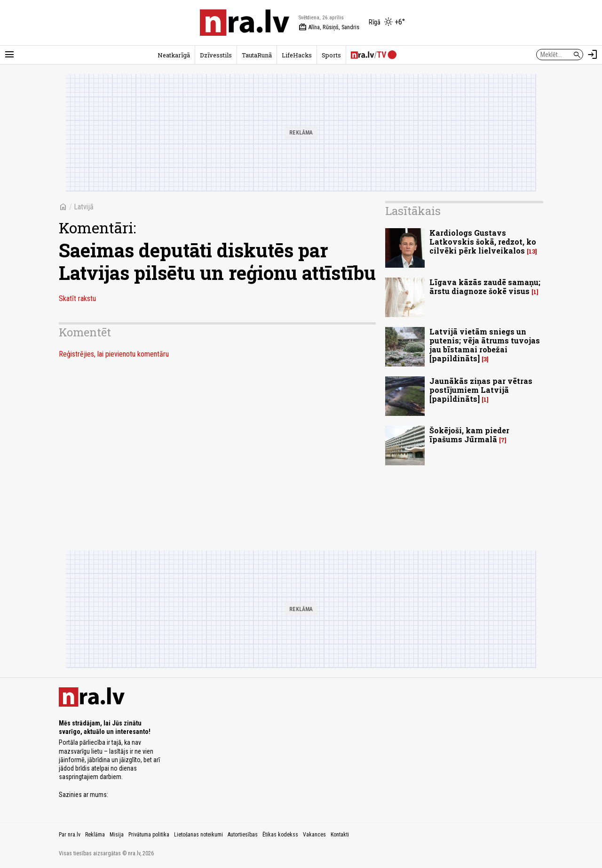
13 (532, 251)
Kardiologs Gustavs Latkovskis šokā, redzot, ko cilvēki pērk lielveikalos (483, 242)
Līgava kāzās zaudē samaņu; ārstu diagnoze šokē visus (485, 287)
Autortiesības (243, 835)
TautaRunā (257, 55)
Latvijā (84, 207)
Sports (331, 55)
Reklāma (95, 835)
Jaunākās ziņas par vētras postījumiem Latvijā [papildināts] (481, 390)
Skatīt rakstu (77, 299)
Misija (117, 835)
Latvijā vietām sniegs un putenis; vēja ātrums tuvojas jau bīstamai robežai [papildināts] (485, 345)
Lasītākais (413, 211)
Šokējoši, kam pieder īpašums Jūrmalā (469, 435)
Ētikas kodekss (280, 835)
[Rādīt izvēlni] (9, 55)
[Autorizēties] (593, 55)
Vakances (314, 835)
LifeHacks (297, 55)
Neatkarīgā (174, 55)
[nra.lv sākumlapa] (245, 23)
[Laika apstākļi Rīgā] (387, 23)
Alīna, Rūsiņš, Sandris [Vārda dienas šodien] (329, 27)
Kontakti (340, 835)
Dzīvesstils (216, 55)
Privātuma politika (149, 835)
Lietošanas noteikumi (198, 835)
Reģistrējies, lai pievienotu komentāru (114, 354)
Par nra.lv (70, 835)
